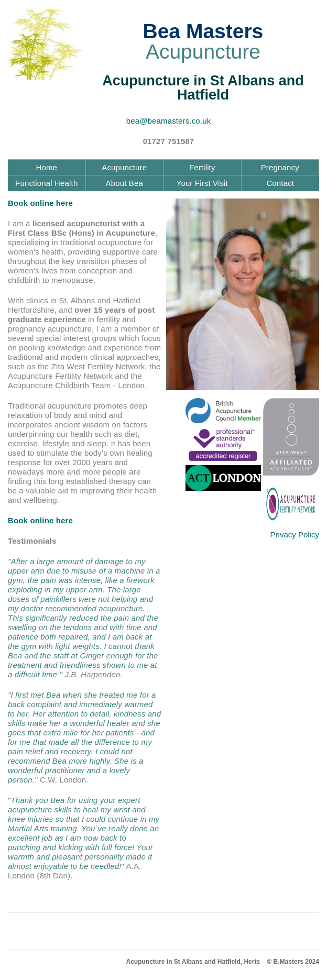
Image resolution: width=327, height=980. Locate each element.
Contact (280, 183)
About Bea (124, 183)
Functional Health (46, 183)
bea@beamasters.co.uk (169, 121)
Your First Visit (202, 183)
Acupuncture (124, 167)
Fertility (202, 167)
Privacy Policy (295, 535)
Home (46, 167)
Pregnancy (280, 167)
